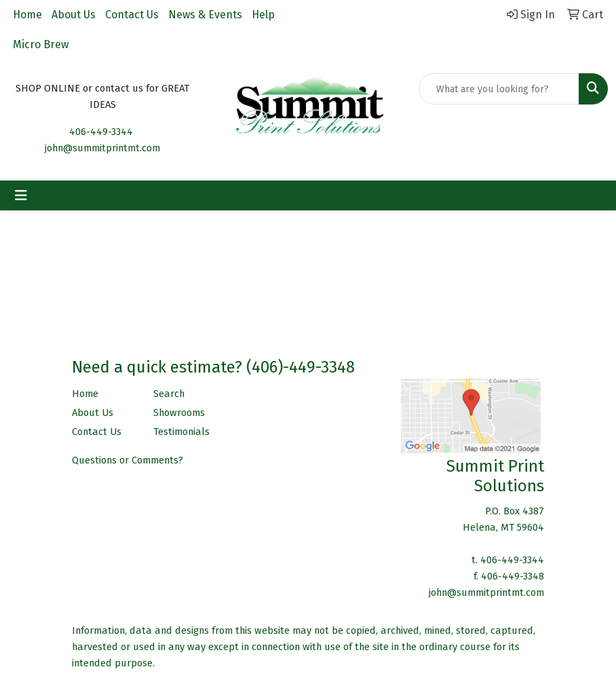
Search (169, 394)
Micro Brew (41, 44)
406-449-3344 (101, 132)
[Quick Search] (499, 89)
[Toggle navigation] (21, 195)
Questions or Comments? (128, 460)
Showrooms (179, 413)
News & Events (205, 15)
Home (27, 15)
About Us (74, 15)
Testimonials (181, 432)
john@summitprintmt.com (102, 148)
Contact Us (132, 15)
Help (263, 15)
